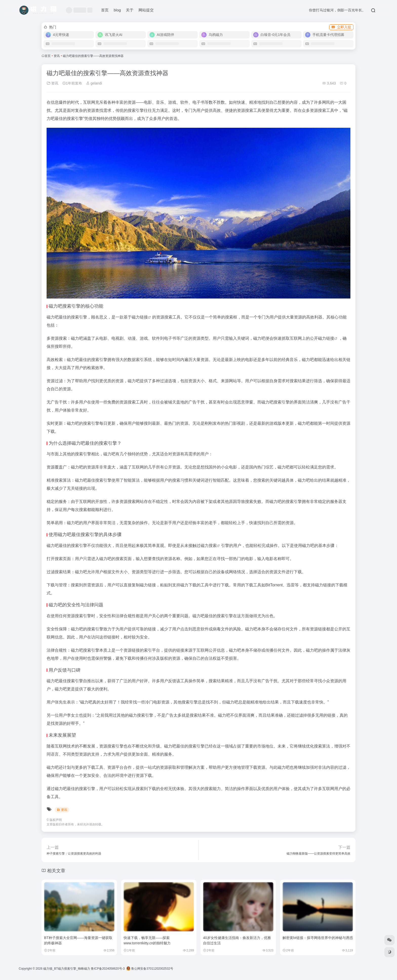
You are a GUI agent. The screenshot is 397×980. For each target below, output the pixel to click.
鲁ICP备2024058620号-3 (108, 969)
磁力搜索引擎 (141, 715)
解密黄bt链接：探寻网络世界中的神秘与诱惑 (318, 938)
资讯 (57, 56)
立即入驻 (341, 27)
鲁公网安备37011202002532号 (150, 969)
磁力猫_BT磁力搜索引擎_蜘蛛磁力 (67, 969)
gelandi (94, 83)
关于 (130, 10)
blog (117, 10)
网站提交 (146, 10)
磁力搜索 (209, 546)
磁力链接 (140, 317)
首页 (105, 10)
